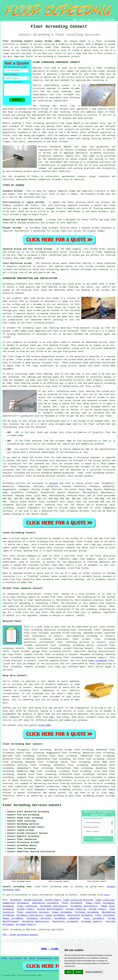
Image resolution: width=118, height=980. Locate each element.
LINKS (82, 20)
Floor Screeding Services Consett (32, 805)
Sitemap (4, 958)
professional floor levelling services (64, 642)
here (112, 793)
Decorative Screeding (45, 903)
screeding (8, 508)
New (26, 958)
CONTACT (99, 20)
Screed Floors (53, 900)
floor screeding (106, 41)
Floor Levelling (105, 900)
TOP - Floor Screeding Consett (20, 935)
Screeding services (73, 777)
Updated (32, 958)
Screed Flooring (33, 900)
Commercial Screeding (16, 903)
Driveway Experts (92, 921)
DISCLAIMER (109, 20)
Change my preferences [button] (94, 972)
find (12, 750)
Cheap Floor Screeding (100, 903)
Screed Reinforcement (50, 909)
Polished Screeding (87, 912)
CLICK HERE (44, 725)
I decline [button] (78, 972)
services (8, 511)
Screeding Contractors (84, 906)
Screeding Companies (67, 918)
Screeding (16, 900)
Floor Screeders (94, 918)
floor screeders (48, 502)
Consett (54, 483)
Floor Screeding (72, 903)
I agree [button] (69, 972)
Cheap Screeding (62, 912)
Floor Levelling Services (78, 900)
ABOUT (90, 20)
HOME (75, 20)
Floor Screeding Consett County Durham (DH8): (32, 41)
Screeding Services (39, 918)
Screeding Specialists (54, 906)
